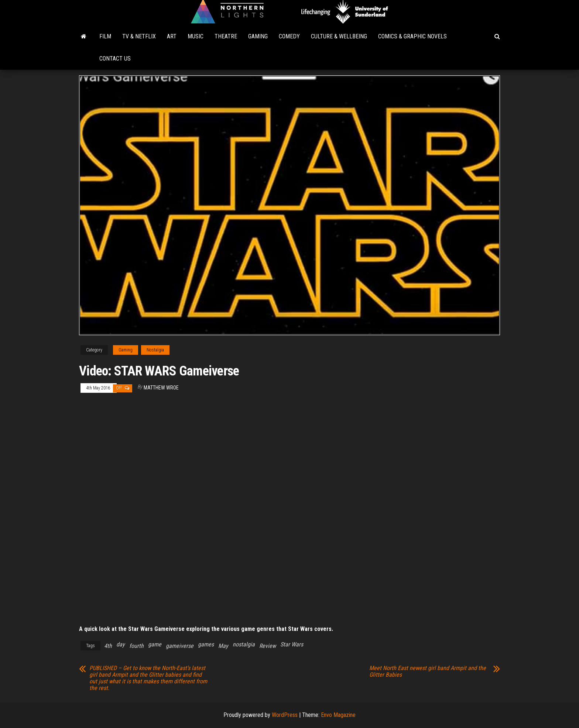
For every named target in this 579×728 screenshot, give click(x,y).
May (223, 646)
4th (108, 646)
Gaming (258, 36)
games (206, 644)
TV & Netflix (139, 36)
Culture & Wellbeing (339, 36)
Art (172, 36)
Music (196, 36)
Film (105, 36)
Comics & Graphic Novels (412, 36)
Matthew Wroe (161, 388)
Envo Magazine (338, 715)
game (155, 644)
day (121, 644)
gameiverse (180, 646)
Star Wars (292, 644)
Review (268, 646)
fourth (136, 646)
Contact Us (115, 59)
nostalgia (244, 644)
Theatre (226, 36)
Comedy (289, 36)
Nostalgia (155, 350)
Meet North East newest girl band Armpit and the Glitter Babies (428, 672)
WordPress (285, 715)
